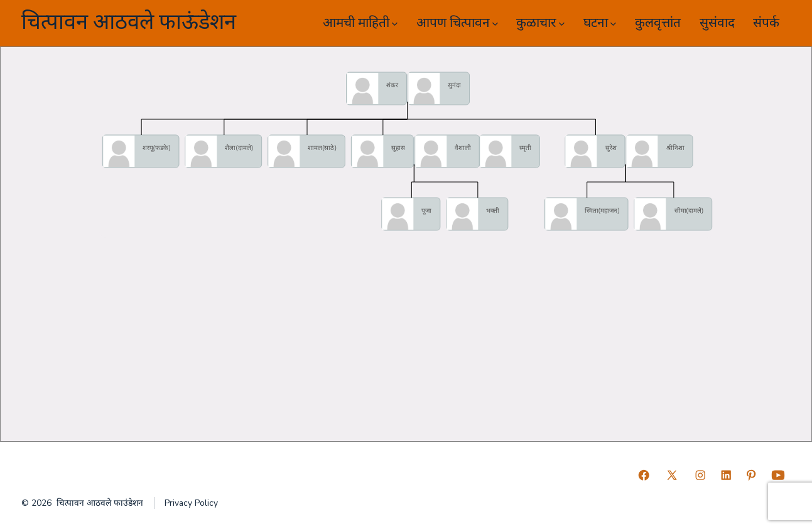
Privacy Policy (191, 503)
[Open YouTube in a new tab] (778, 475)
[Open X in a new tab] (672, 475)
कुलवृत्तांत (658, 23)
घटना (600, 23)
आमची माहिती (360, 23)
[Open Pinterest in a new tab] (751, 475)
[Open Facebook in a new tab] (644, 475)
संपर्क (766, 23)
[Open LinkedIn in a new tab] (726, 475)
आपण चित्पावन (457, 23)
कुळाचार (540, 23)
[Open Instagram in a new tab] (700, 475)
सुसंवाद (717, 23)
